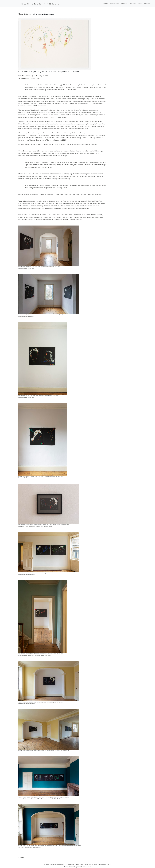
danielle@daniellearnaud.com (80, 867)
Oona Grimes (24, 14)
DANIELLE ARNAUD (41, 4)
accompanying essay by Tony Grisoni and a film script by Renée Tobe (45, 144)
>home (21, 858)
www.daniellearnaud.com (103, 864)
